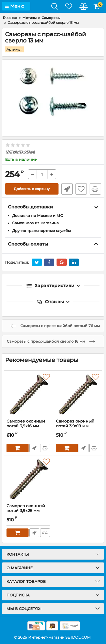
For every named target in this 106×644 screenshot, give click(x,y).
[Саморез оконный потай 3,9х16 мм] (28, 395)
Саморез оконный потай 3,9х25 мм (26, 508)
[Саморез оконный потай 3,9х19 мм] (78, 395)
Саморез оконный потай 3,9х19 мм (75, 424)
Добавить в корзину (32, 189)
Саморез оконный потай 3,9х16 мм (28, 426)
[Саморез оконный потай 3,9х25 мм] (28, 479)
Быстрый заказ (67, 189)
